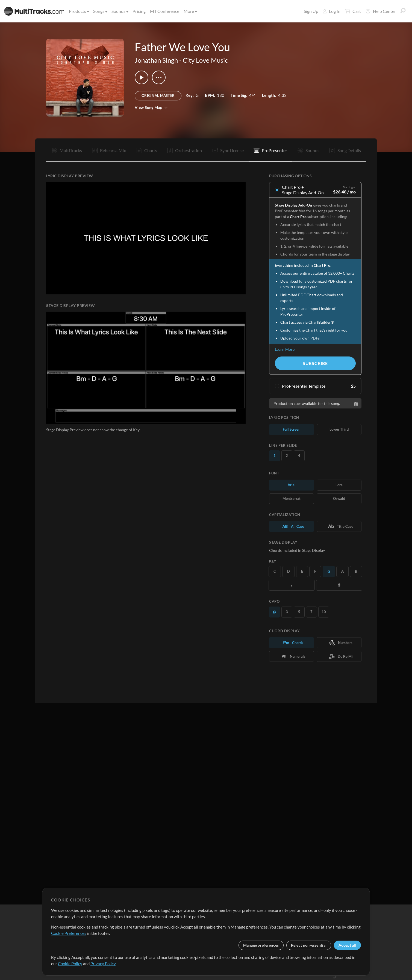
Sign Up (311, 11)
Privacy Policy (103, 964)
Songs (100, 11)
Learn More (285, 349)
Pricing (139, 11)
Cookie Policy (70, 964)
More (190, 11)
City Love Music (205, 60)
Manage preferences (261, 945)
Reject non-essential (309, 945)
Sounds (120, 11)
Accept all (347, 945)
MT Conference (165, 11)
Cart (353, 11)
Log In (332, 11)
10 (324, 612)
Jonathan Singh (156, 60)
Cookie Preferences (69, 933)
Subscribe (315, 363)
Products (79, 11)
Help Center (381, 11)
